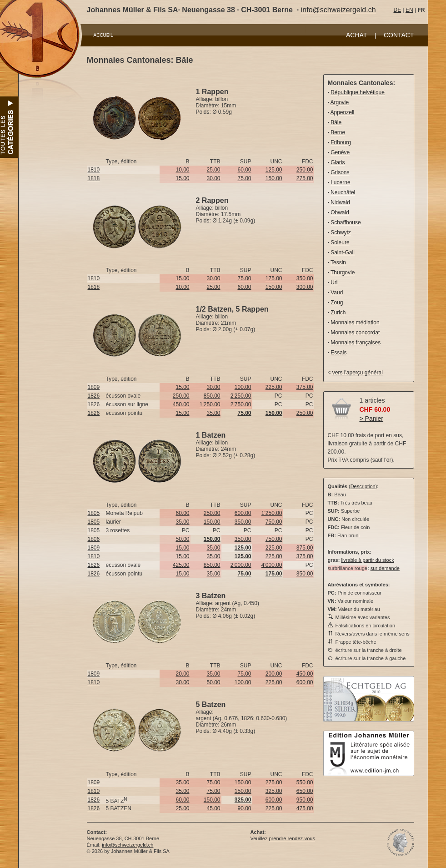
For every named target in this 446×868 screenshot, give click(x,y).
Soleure (340, 242)
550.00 (305, 782)
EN (409, 10)
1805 (94, 513)
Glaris (338, 162)
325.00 (274, 791)
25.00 (213, 170)
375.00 (305, 387)
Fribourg (341, 142)
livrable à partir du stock (367, 560)
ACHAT (356, 35)
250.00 (305, 170)
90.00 (244, 808)
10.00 (182, 170)
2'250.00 (241, 396)
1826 (94, 396)
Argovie (340, 102)
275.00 (305, 178)
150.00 (274, 178)
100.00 (243, 387)
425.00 (181, 565)
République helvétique (358, 92)
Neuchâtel (343, 192)
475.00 (305, 808)
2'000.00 (241, 565)
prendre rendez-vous (292, 838)
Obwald (340, 212)
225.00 (274, 387)
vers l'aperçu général (358, 373)
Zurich (338, 313)
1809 (94, 387)
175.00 (274, 278)
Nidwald (340, 202)
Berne (338, 132)
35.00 (213, 413)
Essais (338, 353)
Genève (340, 152)
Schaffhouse (346, 222)
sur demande (385, 568)
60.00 (244, 170)
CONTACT (399, 35)
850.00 (212, 396)
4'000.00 (272, 565)
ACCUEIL (103, 35)
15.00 (182, 178)
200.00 (274, 674)
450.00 (181, 404)
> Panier (372, 419)
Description (363, 486)
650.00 (305, 791)
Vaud (337, 293)
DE (398, 10)
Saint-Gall (343, 252)
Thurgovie (343, 273)
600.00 (243, 513)
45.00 (213, 808)
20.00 (182, 674)
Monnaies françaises (356, 343)
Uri (334, 283)
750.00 (274, 522)
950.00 (305, 800)
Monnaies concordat (355, 333)
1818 (94, 178)
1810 (94, 170)
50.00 (182, 539)
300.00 (305, 287)
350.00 (305, 278)
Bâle (336, 122)
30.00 (213, 178)
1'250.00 (210, 404)
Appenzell (343, 112)
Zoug (337, 303)
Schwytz (341, 232)
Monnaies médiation (355, 323)
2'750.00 (241, 404)
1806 (94, 539)
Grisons (340, 172)
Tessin (338, 262)
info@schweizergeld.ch (338, 10)
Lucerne (340, 182)
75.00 (244, 178)
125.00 (274, 170)
